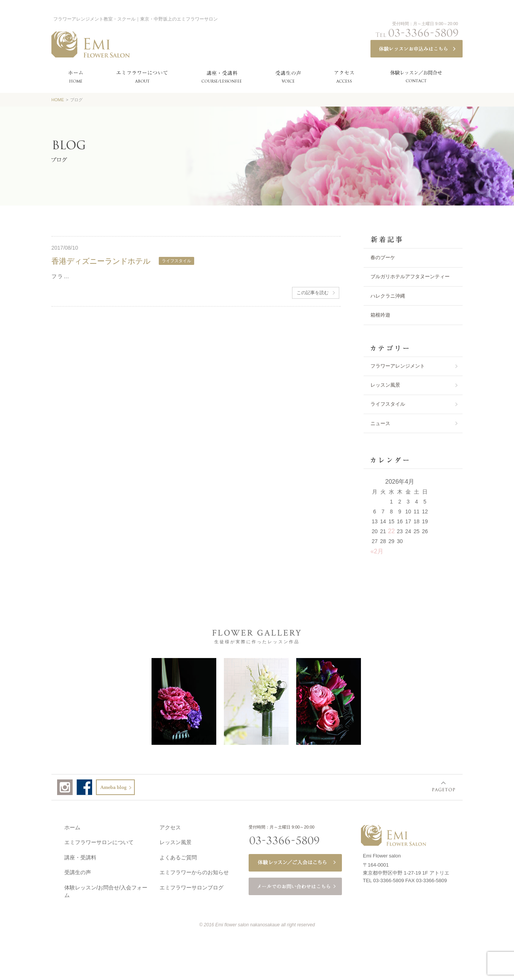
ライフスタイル (388, 404)
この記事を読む (313, 293)
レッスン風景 (385, 385)
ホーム (72, 826)
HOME (58, 100)
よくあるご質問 (178, 856)
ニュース (380, 423)
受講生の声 (78, 871)
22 (391, 531)
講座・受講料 (80, 856)
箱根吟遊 (380, 315)
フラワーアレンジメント (398, 366)
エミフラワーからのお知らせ (194, 871)
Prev (36, 701)
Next (476, 701)
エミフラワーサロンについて (99, 841)
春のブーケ (383, 257)
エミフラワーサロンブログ (192, 886)
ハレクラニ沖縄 (388, 296)
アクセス (170, 826)
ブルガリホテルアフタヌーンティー (410, 276)
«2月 (377, 551)
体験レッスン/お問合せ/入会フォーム (106, 890)
